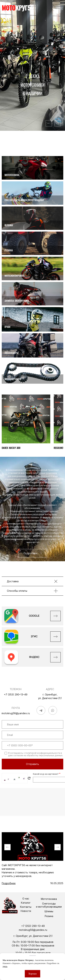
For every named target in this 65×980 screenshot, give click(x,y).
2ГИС (34, 636)
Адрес (50, 689)
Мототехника (49, 899)
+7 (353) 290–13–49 (16, 694)
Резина (49, 916)
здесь (5, 966)
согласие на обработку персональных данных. (38, 755)
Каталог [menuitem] (26, 903)
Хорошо (32, 974)
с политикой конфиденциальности (42, 753)
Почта (16, 708)
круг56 (18, 8)
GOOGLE (34, 616)
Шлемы (49, 911)
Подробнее (9, 883)
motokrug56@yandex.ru (16, 713)
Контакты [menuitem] (26, 907)
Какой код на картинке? (46, 774)
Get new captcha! (29, 778)
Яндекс (34, 657)
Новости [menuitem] (26, 911)
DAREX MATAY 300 (11, 448)
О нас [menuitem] (26, 899)
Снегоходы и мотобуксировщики (49, 905)
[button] (49, 123)
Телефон (16, 689)
